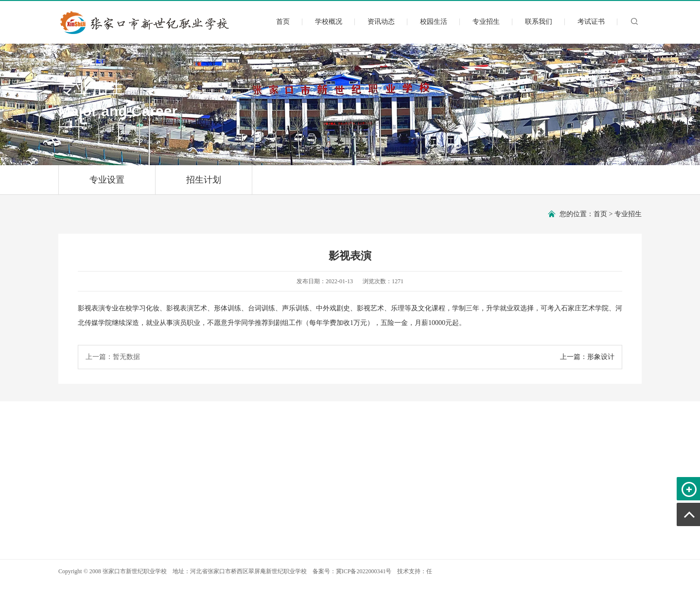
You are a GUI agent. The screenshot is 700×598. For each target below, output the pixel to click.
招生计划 (204, 185)
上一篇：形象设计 (587, 357)
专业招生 (486, 22)
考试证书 (591, 22)
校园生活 (434, 22)
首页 (283, 22)
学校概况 (329, 22)
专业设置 (107, 185)
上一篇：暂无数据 (113, 357)
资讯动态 (381, 22)
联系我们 (539, 22)
